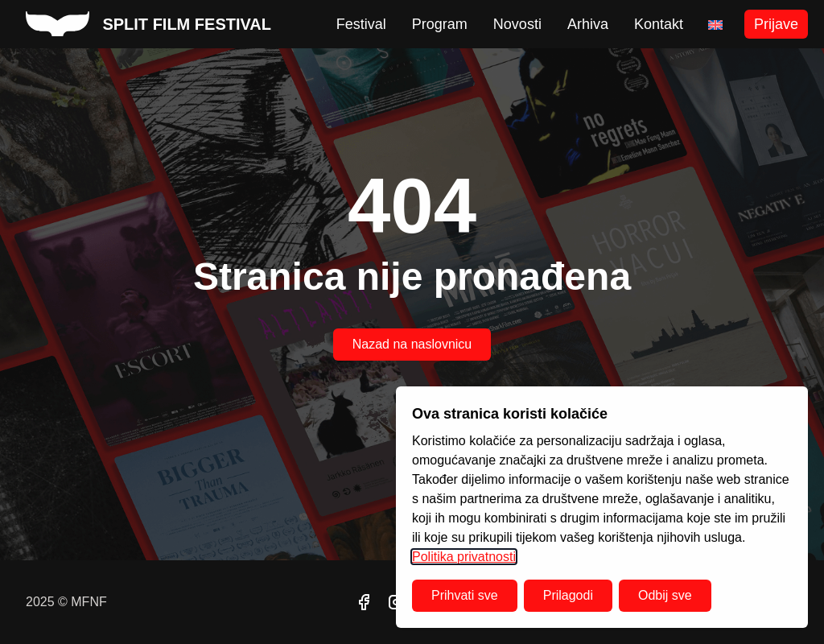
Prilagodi (568, 595)
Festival (361, 24)
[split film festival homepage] (148, 24)
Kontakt (659, 24)
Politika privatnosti (464, 557)
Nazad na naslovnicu (412, 344)
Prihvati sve (465, 595)
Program (440, 24)
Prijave (776, 24)
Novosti (517, 24)
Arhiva (588, 24)
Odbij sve (665, 595)
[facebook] (364, 602)
